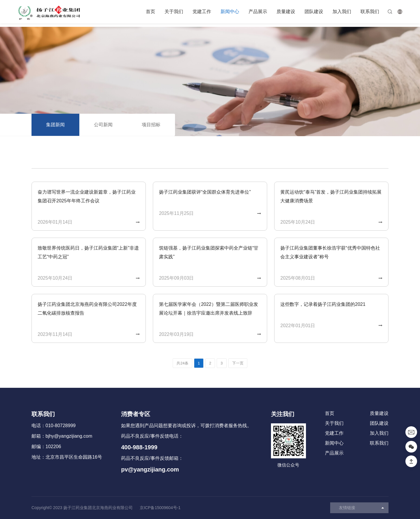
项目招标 (151, 125)
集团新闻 (55, 125)
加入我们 (342, 12)
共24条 (182, 363)
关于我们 (174, 12)
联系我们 (370, 12)
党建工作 (202, 12)
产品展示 (258, 12)
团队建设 (314, 12)
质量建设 (286, 12)
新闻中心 (230, 12)
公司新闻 (103, 125)
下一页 (238, 363)
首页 (150, 12)
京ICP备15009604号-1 (160, 508)
